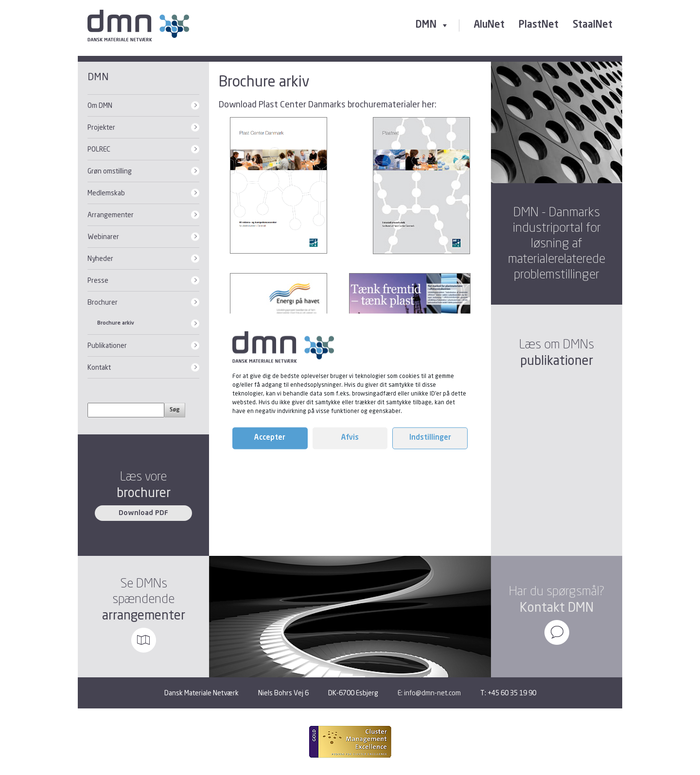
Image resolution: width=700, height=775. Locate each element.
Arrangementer (111, 215)
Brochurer (103, 302)
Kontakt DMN (557, 607)
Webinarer (103, 236)
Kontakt (99, 367)
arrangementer (144, 615)
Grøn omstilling (110, 171)
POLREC (99, 149)
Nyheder (100, 258)
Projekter (101, 127)
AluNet (489, 25)
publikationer (557, 360)
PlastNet (539, 25)
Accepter (270, 438)
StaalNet (593, 25)
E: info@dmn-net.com (429, 693)
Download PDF (143, 513)
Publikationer (107, 345)
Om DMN (100, 105)
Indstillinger (430, 438)
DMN (432, 25)
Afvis (350, 438)
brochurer (144, 492)
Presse (98, 280)
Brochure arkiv (116, 323)
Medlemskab (106, 193)
